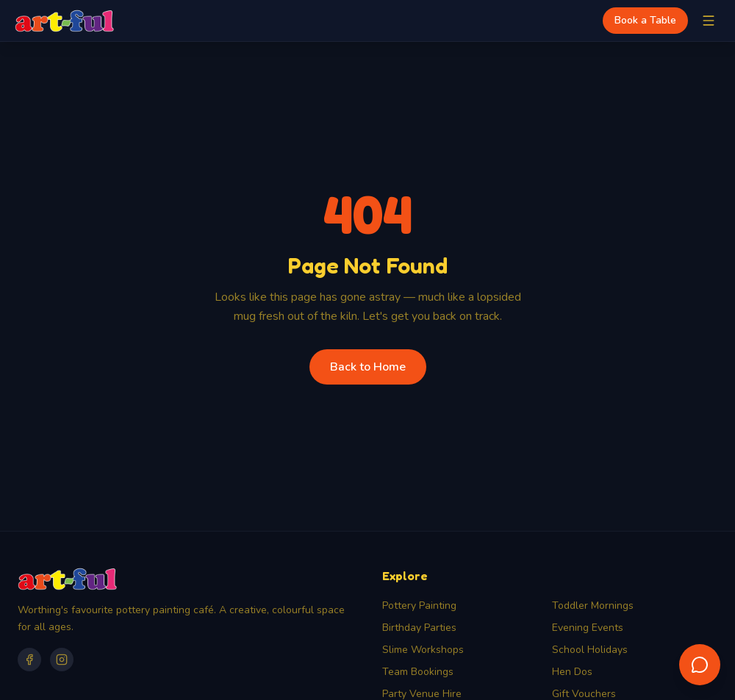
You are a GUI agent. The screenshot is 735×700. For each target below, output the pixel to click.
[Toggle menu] (709, 21)
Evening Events (588, 628)
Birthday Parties (419, 628)
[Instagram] (62, 660)
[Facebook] (29, 660)
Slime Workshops (423, 650)
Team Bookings (418, 672)
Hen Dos (572, 672)
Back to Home (368, 367)
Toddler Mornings (593, 606)
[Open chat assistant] (700, 665)
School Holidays (590, 650)
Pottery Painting (419, 606)
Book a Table (645, 20)
